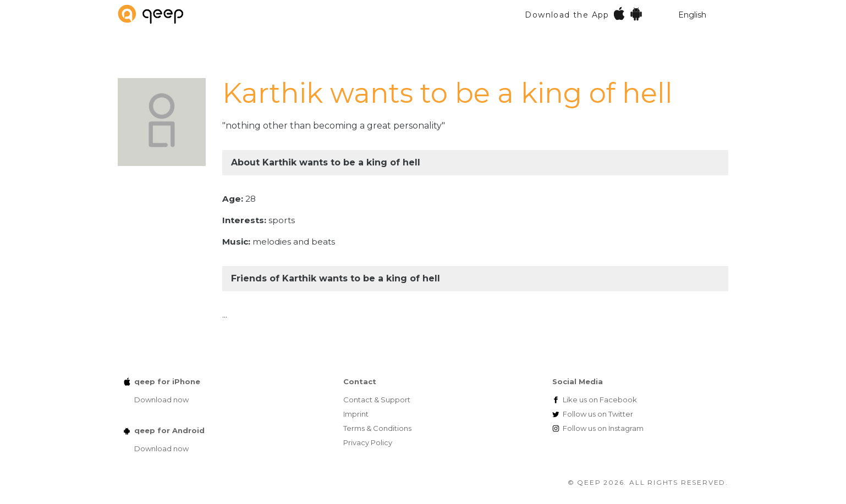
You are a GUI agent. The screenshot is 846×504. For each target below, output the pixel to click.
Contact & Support (377, 400)
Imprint (356, 414)
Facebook (600, 400)
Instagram (603, 428)
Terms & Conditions (377, 428)
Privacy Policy (368, 442)
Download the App (584, 13)
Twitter (598, 414)
